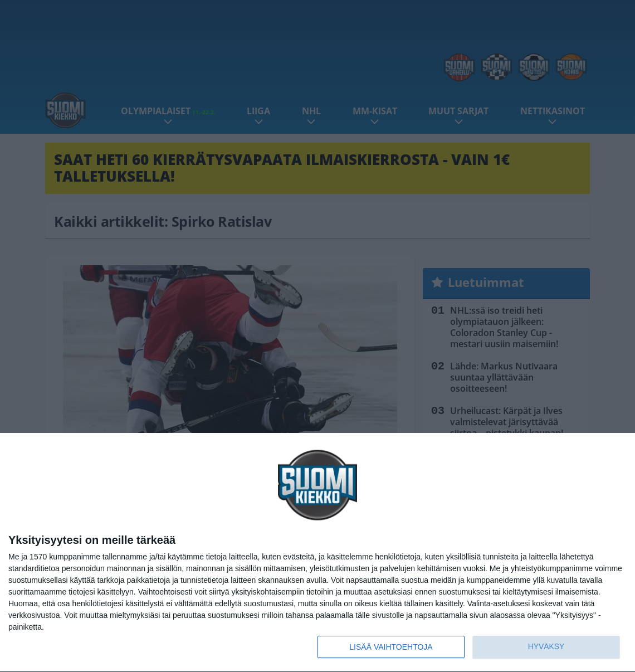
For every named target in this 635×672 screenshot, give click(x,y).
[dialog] (317, 553)
